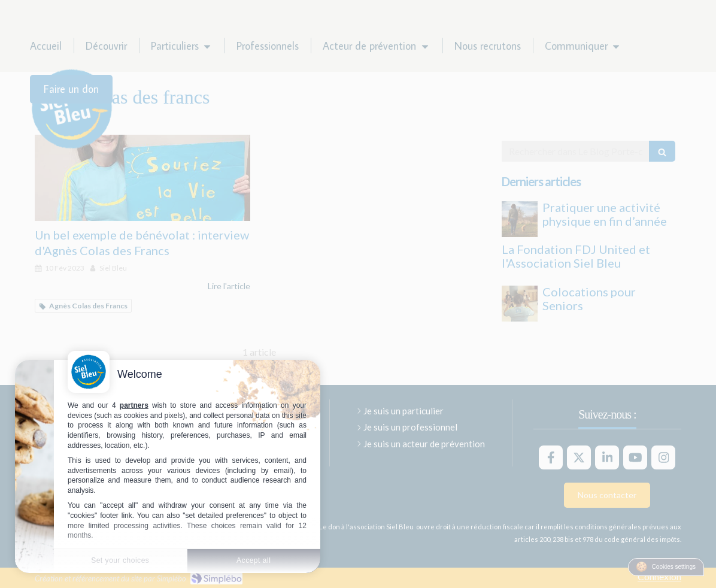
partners (134, 405)
